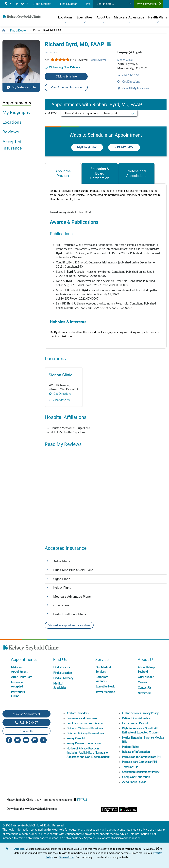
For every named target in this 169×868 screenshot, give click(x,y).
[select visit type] (99, 113)
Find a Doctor (68, 4)
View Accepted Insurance (66, 87)
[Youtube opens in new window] (26, 740)
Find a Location (63, 673)
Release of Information (136, 752)
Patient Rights (131, 747)
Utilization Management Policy (141, 772)
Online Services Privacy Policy (140, 713)
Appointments (42, 4)
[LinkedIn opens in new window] (35, 740)
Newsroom (145, 693)
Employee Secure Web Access (85, 723)
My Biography (16, 112)
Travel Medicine (105, 692)
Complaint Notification (136, 777)
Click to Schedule (66, 76)
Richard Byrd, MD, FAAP (48, 30)
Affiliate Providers (77, 713)
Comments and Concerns (82, 718)
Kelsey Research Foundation (84, 743)
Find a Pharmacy (63, 678)
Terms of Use (130, 767)
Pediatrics (51, 52)
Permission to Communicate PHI (142, 757)
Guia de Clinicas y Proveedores (85, 733)
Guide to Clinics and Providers (85, 728)
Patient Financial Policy (136, 718)
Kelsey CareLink (76, 738)
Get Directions (131, 82)
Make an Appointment (26, 714)
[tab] (63, 173)
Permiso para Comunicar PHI (140, 762)
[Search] (130, 4)
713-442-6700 (131, 75)
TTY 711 (81, 800)
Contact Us (145, 688)
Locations (12, 122)
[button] (21, 64)
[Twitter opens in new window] (17, 740)
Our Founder (146, 677)
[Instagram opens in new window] (43, 740)
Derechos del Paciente (136, 723)
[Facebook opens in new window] (9, 740)
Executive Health (106, 686)
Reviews (11, 132)
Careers (142, 682)
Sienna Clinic (125, 60)
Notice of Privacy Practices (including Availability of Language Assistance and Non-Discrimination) (88, 753)
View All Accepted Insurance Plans (69, 625)
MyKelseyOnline (149, 4)
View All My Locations (135, 88)
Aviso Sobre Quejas (134, 782)
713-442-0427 (16, 4)
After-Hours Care (22, 677)
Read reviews (98, 60)
